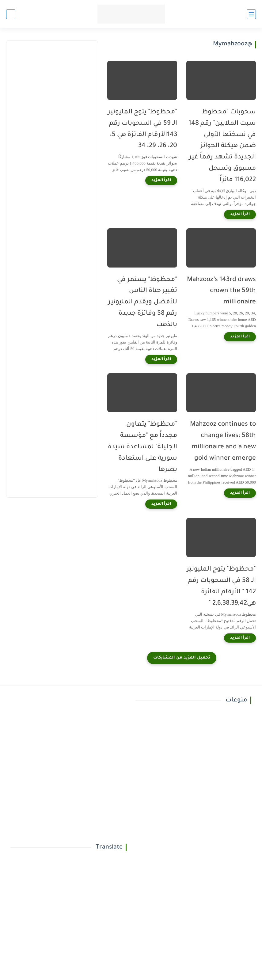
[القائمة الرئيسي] (251, 14)
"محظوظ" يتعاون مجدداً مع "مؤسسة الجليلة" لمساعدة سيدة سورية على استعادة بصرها (142, 447)
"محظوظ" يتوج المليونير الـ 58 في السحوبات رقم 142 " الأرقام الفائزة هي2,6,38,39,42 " (221, 586)
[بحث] (11, 14)
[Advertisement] (52, 97)
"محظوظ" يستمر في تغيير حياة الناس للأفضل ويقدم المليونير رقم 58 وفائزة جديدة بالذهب (143, 302)
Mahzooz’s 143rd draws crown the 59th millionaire (221, 291)
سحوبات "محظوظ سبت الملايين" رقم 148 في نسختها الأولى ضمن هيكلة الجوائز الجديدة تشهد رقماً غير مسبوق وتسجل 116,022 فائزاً (222, 146)
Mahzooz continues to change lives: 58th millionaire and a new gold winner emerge (223, 441)
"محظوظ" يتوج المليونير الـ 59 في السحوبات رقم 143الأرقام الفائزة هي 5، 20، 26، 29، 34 (142, 129)
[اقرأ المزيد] (240, 215)
